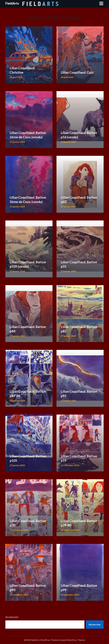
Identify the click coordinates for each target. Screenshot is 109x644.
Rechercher (12, 617)
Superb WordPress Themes (73, 640)
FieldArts (12, 3)
